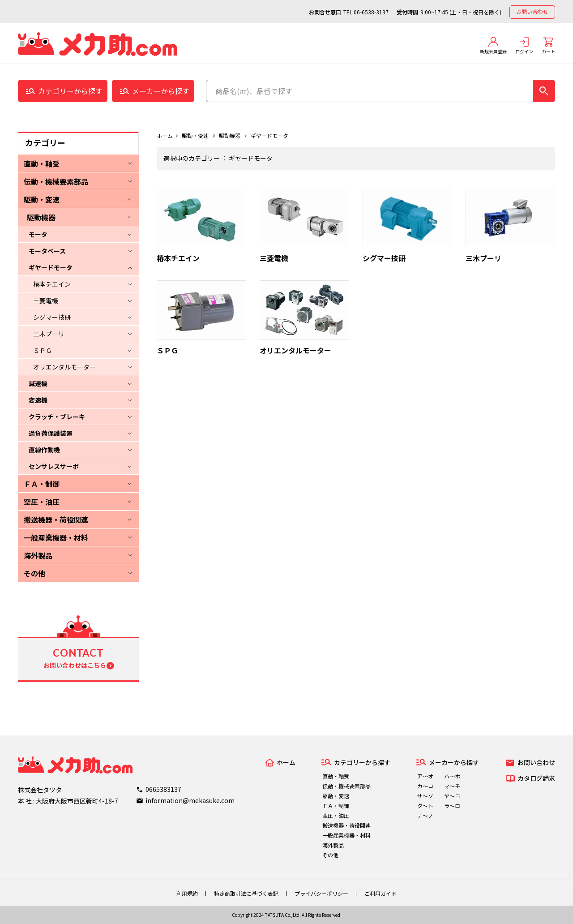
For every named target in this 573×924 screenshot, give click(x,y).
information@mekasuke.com (190, 800)
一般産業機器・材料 (56, 537)
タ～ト (425, 806)
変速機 (38, 400)
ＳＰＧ (43, 350)
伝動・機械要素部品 (56, 181)
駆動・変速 (42, 199)
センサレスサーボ (54, 466)
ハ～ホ (452, 776)
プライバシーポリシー (321, 893)
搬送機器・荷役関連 (56, 520)
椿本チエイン (52, 284)
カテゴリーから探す (70, 91)
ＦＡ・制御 (42, 484)
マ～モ (452, 786)
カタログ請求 (536, 778)
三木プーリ (49, 334)
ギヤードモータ (51, 267)
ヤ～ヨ (452, 796)
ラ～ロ (452, 806)
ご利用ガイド (381, 893)
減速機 (38, 383)
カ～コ (425, 786)
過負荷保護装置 (51, 433)
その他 (34, 573)
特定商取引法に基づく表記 (246, 893)
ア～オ (425, 776)
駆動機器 (41, 217)
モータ (38, 234)
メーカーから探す (161, 91)
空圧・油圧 (42, 502)
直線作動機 (44, 450)
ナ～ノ (425, 815)
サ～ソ (425, 796)
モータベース (47, 251)
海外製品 (38, 555)
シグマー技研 (52, 317)
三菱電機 (46, 301)
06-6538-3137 (371, 12)
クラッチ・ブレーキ (57, 417)
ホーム (165, 135)
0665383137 (163, 789)
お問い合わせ (532, 11)
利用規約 (187, 893)
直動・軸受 (42, 163)
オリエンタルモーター (64, 367)
